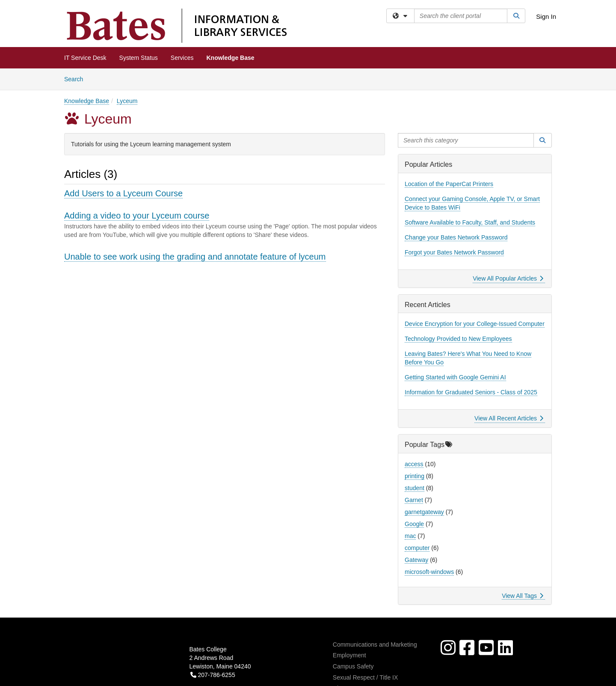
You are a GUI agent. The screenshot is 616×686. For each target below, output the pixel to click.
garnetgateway (424, 512)
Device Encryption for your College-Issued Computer (475, 324)
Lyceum (127, 101)
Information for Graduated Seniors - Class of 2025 (471, 392)
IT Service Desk (85, 58)
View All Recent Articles (509, 418)
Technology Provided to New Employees (458, 339)
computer (417, 548)
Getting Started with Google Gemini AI (455, 377)
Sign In (546, 16)
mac (410, 536)
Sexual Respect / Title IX (366, 677)
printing (415, 476)
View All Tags (523, 596)
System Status (139, 58)
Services (182, 58)
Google (414, 524)
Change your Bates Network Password (456, 237)
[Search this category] (466, 140)
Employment (349, 655)
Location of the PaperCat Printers (449, 184)
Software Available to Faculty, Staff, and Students (470, 222)
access (414, 464)
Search (77, 78)
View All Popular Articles (508, 278)
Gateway (416, 560)
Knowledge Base (231, 58)
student (415, 488)
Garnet (414, 500)
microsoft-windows (429, 572)
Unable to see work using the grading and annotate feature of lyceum (195, 257)
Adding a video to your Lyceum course (137, 216)
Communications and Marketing (375, 645)
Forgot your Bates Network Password (454, 252)
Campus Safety (353, 666)
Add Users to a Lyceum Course (123, 193)
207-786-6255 (213, 675)
